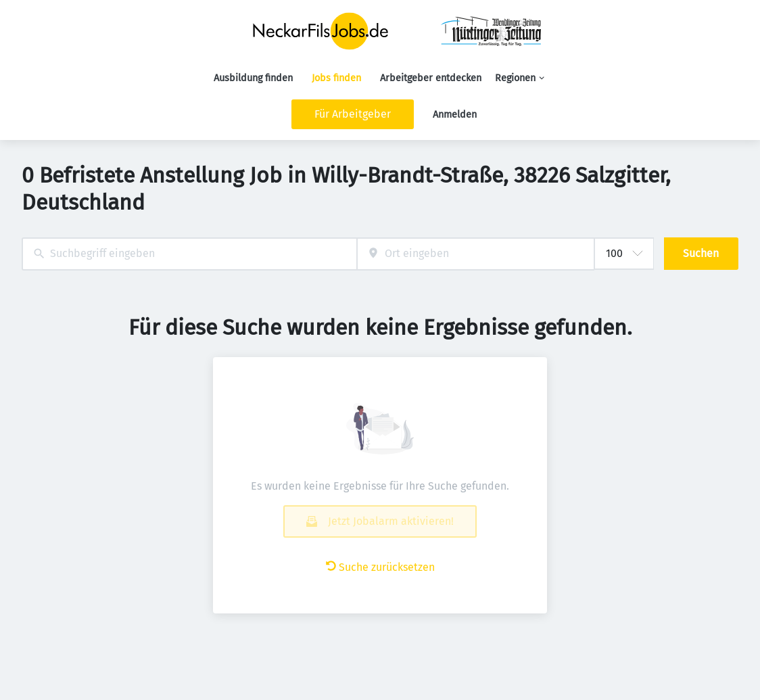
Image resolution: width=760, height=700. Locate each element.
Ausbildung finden (253, 78)
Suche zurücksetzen (380, 567)
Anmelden (455, 115)
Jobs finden (336, 78)
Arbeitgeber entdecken (431, 78)
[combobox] (189, 254)
